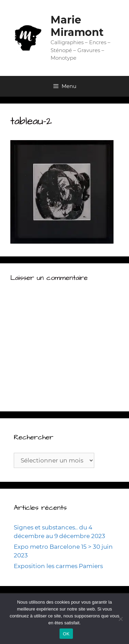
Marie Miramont (77, 26)
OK (66, 634)
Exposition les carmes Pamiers (58, 566)
